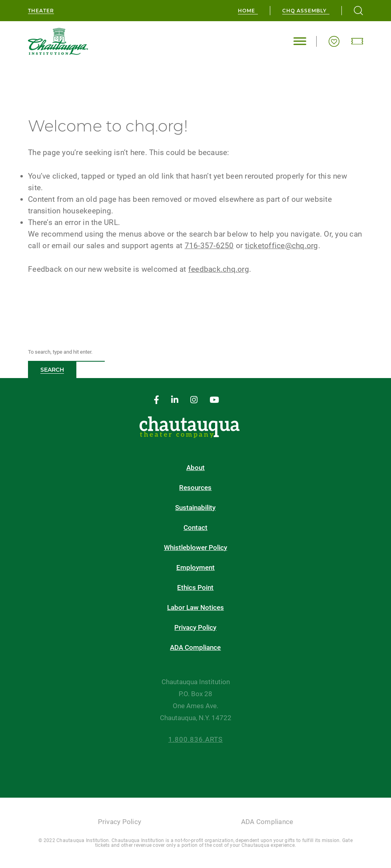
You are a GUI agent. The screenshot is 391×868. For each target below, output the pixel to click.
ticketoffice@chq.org (282, 246)
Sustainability (195, 508)
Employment (195, 568)
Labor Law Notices (195, 608)
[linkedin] (175, 400)
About (195, 468)
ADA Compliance (195, 648)
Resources (195, 488)
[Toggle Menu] (300, 41)
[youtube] (214, 400)
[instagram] (194, 400)
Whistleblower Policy (195, 548)
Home (246, 11)
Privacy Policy (195, 628)
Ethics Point (195, 588)
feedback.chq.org (219, 269)
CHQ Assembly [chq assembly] (304, 11)
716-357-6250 (209, 246)
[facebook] (157, 400)
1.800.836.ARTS (195, 740)
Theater (41, 11)
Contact (195, 528)
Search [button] (52, 370)
